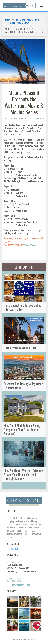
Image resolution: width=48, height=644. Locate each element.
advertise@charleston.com (19, 584)
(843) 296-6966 (14, 581)
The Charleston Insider (29, 20)
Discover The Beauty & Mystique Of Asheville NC (23, 386)
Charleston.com (30, 639)
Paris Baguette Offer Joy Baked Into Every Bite (23, 307)
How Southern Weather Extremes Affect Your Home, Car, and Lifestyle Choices (24, 475)
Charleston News (20, 23)
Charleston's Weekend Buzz (20, 348)
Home (7, 20)
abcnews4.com (29, 245)
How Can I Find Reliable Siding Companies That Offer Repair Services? (22, 430)
